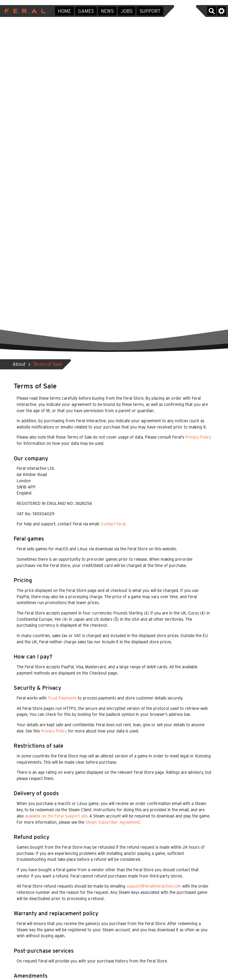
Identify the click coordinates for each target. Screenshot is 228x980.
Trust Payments (62, 698)
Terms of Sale (47, 364)
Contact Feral (113, 524)
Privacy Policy (198, 437)
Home (64, 11)
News (107, 11)
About (19, 364)
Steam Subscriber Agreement (113, 822)
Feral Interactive (24, 11)
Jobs (127, 11)
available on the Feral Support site (56, 816)
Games (86, 11)
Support (150, 11)
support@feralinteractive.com (154, 886)
